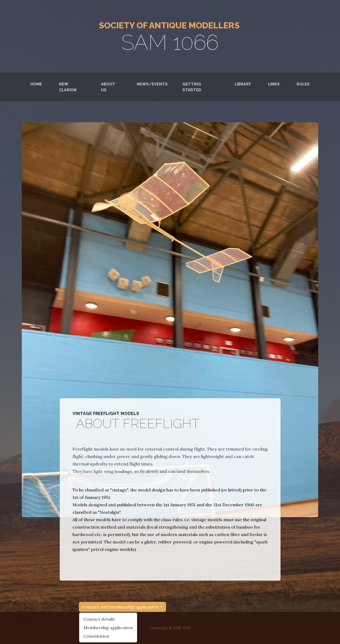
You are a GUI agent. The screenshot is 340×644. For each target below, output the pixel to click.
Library (243, 84)
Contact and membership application (121, 607)
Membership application (108, 628)
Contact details (99, 619)
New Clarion (68, 87)
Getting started (192, 87)
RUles (303, 84)
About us (108, 87)
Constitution (96, 636)
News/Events (152, 84)
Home (36, 84)
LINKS (274, 84)
